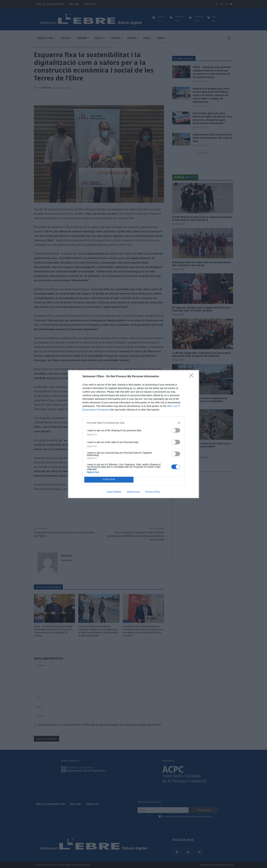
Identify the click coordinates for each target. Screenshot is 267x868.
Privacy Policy (153, 492)
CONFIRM (109, 480)
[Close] (192, 377)
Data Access (133, 492)
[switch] (176, 430)
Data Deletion (114, 492)
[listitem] (133, 423)
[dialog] (133, 434)
